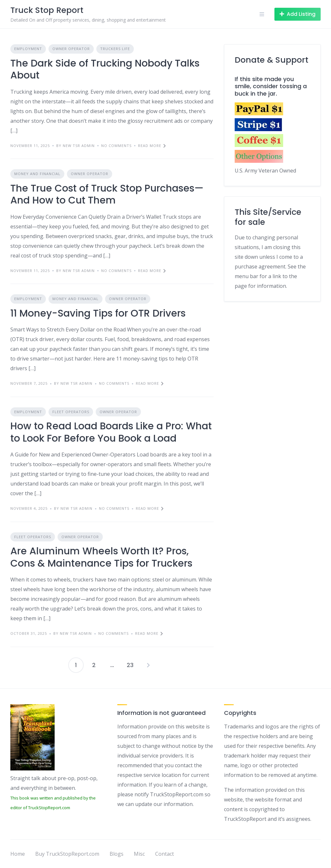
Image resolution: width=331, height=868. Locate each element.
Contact (165, 854)
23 (130, 665)
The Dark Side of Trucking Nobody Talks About (105, 69)
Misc (139, 854)
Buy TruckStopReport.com (67, 854)
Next (148, 665)
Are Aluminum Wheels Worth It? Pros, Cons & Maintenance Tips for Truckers (101, 557)
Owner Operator (71, 49)
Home (18, 854)
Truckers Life (115, 49)
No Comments (116, 146)
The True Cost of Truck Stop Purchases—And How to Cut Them (107, 194)
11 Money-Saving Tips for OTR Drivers (98, 313)
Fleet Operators (71, 412)
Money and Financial (37, 174)
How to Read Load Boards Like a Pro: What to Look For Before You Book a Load (111, 432)
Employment (28, 49)
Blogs (117, 854)
